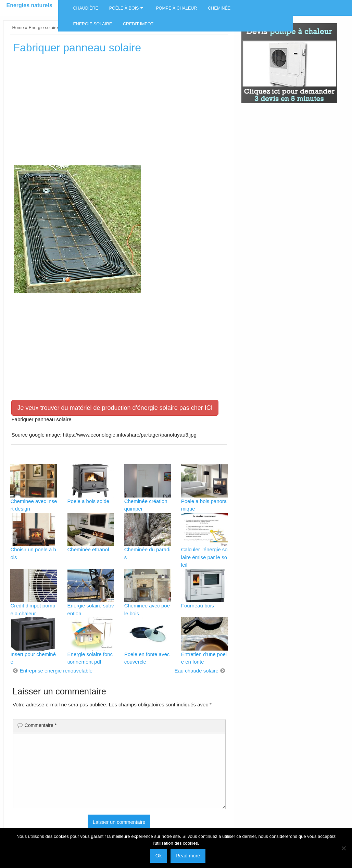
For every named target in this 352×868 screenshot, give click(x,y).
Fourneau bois (198, 606)
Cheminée (219, 8)
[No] (343, 848)
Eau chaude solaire (196, 671)
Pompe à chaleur (176, 8)
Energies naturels (29, 5)
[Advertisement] (119, 112)
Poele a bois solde (89, 501)
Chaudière (85, 8)
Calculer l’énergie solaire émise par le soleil (204, 557)
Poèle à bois (124, 8)
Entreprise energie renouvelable (56, 671)
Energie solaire (92, 24)
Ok (159, 856)
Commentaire (41, 725)
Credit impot (138, 24)
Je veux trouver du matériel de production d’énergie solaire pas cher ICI (115, 408)
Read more (188, 856)
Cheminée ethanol (88, 549)
